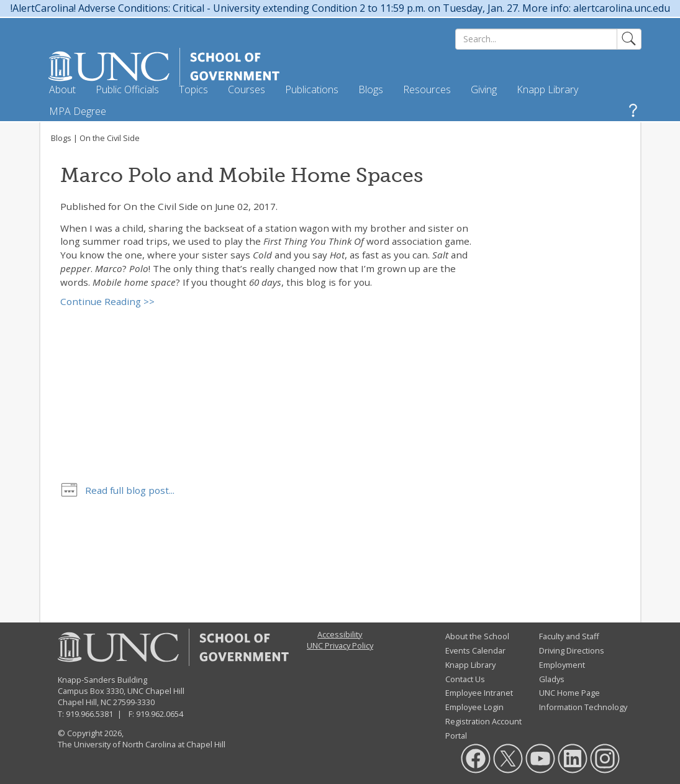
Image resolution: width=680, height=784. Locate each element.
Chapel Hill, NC (84, 702)
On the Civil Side (110, 138)
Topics (193, 89)
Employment (562, 665)
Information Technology (583, 707)
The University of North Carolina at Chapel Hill (142, 744)
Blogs (371, 89)
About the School (477, 636)
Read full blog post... (130, 490)
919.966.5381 (89, 714)
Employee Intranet (479, 693)
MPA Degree (78, 111)
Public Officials (127, 89)
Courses (247, 89)
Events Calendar (475, 650)
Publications (312, 89)
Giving (484, 89)
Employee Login (474, 707)
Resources (427, 89)
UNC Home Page (569, 693)
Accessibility (340, 634)
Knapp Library (547, 89)
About (62, 89)
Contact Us (465, 679)
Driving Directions (572, 650)
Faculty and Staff (569, 636)
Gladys (552, 679)
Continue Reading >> (107, 301)
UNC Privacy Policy (340, 645)
